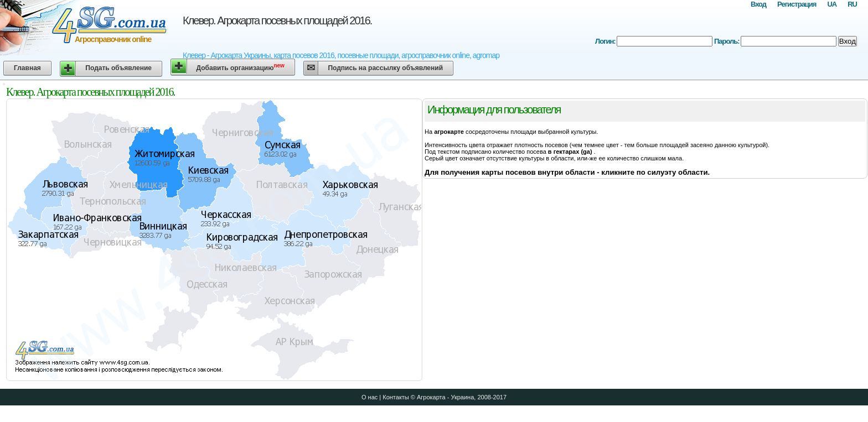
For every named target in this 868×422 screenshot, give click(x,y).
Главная (27, 68)
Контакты (396, 397)
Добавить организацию (241, 67)
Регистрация (797, 4)
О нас (370, 397)
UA (832, 4)
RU (852, 4)
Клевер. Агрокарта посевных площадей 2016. (277, 20)
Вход (758, 4)
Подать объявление (118, 68)
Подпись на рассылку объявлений (385, 68)
